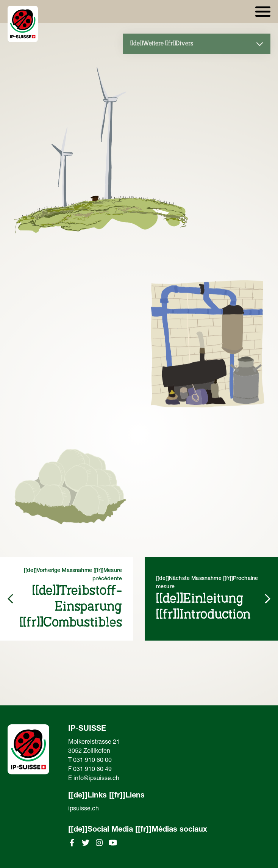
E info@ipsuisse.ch (94, 779)
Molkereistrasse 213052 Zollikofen (94, 747)
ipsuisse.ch (84, 809)
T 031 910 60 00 (90, 761)
